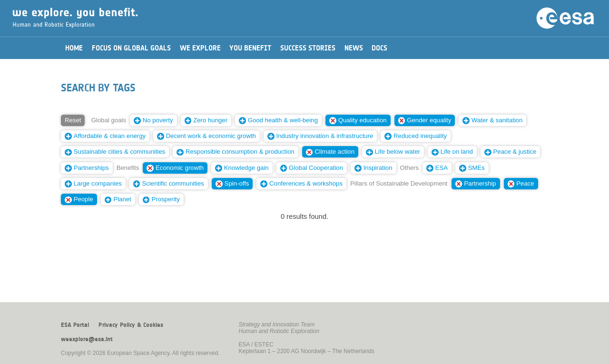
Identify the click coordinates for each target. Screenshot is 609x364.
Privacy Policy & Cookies (131, 325)
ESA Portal (75, 325)
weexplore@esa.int (87, 339)
